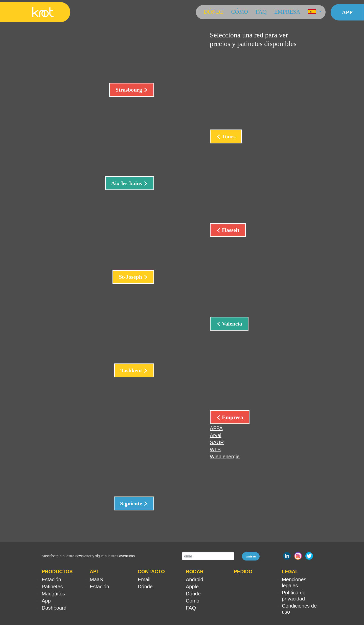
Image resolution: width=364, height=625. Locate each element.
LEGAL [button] (290, 572)
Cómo (240, 12)
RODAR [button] (195, 572)
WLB (215, 449)
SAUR (217, 442)
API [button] (94, 572)
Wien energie (225, 457)
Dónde (214, 12)
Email (144, 579)
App (347, 12)
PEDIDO (243, 572)
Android (195, 579)
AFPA (216, 428)
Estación (51, 579)
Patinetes (52, 587)
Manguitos (53, 594)
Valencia (231, 324)
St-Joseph (131, 277)
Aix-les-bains (127, 183)
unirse (251, 556)
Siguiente (132, 503)
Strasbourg (130, 90)
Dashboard (54, 608)
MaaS (96, 579)
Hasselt (230, 230)
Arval (216, 435)
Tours (228, 136)
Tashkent (132, 370)
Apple (192, 587)
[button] (315, 12)
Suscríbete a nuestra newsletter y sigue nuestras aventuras (88, 556)
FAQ (261, 12)
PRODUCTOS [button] (57, 572)
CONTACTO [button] (151, 572)
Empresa (287, 12)
